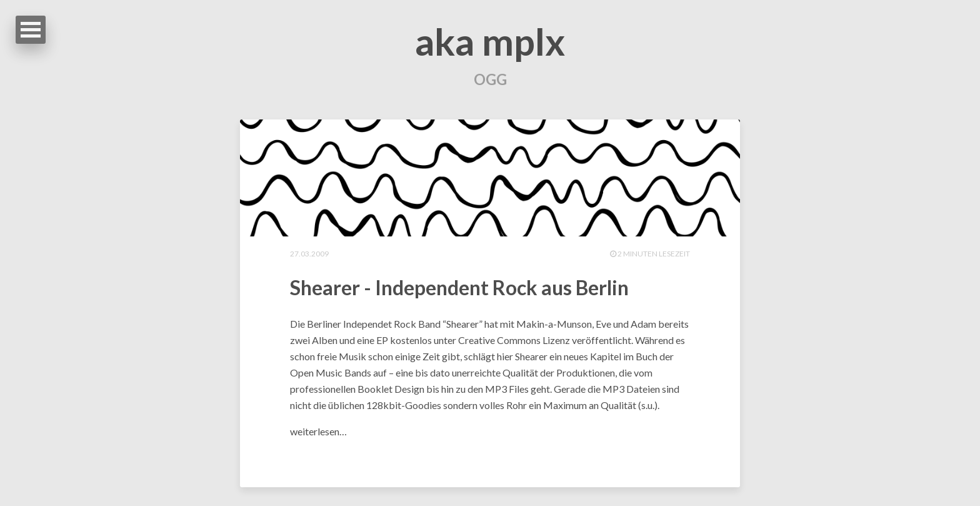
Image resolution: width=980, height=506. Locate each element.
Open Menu (31, 30)
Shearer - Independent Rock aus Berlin (459, 287)
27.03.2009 (309, 254)
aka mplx (490, 41)
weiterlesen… (318, 431)
